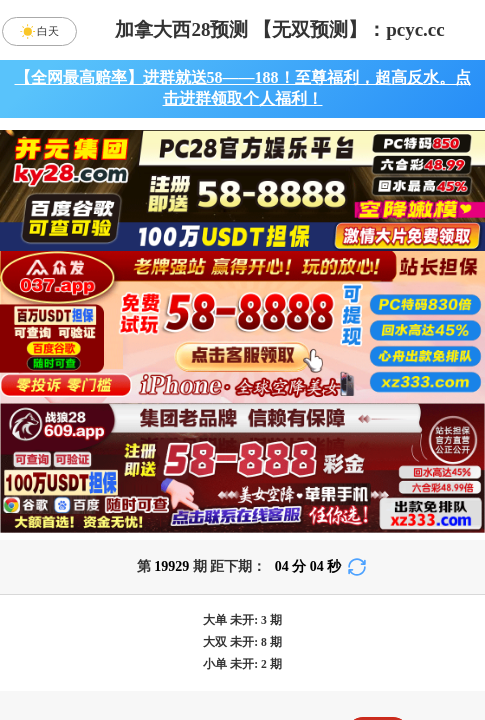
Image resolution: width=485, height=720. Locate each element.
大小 (302, 646)
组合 (66, 646)
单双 (420, 646)
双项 (123, 699)
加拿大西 (184, 487)
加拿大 (66, 487)
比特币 (420, 487)
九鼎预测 (242, 593)
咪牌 (378, 398)
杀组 (184, 646)
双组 (355, 699)
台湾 (302, 487)
